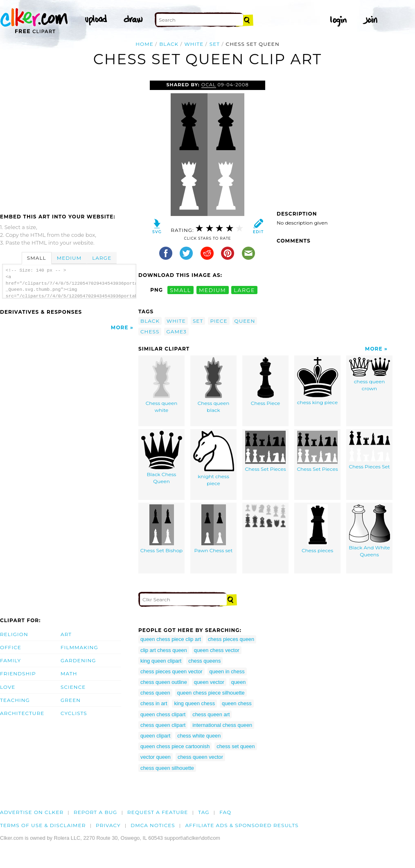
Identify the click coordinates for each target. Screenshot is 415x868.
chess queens (204, 661)
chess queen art (211, 714)
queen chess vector (217, 650)
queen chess (237, 703)
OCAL (209, 85)
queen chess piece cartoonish (175, 746)
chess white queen (199, 736)
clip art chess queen (164, 650)
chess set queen (236, 746)
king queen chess (194, 703)
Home (144, 44)
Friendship (18, 673)
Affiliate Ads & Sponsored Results (242, 825)
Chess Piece (266, 382)
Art (66, 634)
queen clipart (155, 736)
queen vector (209, 682)
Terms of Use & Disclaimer (43, 825)
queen (245, 321)
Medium (69, 258)
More (120, 327)
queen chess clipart (163, 714)
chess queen (155, 693)
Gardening (78, 660)
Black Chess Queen (162, 458)
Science (73, 687)
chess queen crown (370, 374)
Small (37, 258)
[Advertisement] (69, 142)
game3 (176, 332)
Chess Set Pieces (265, 451)
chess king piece (318, 381)
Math (69, 673)
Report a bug (96, 812)
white (194, 44)
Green (71, 700)
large (244, 290)
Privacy (108, 825)
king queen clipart (161, 661)
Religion (14, 634)
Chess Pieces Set (369, 450)
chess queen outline (164, 682)
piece (219, 321)
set (215, 44)
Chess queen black (214, 385)
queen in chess (227, 671)
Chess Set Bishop (161, 529)
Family (10, 660)
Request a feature (158, 812)
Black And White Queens (369, 531)
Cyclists (74, 713)
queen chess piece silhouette (211, 693)
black (169, 44)
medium (212, 290)
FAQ (225, 812)
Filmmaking (79, 647)
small (180, 290)
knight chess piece (214, 459)
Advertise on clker (32, 812)
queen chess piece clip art (171, 639)
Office (11, 647)
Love (8, 687)
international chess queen (222, 725)
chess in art (154, 703)
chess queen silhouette (167, 768)
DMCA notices (153, 825)
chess (150, 332)
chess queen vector (200, 757)
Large (102, 258)
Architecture (22, 713)
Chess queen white (162, 385)
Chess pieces (317, 529)
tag (204, 812)
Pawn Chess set (214, 529)
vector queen (156, 757)
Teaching (15, 700)
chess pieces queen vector (171, 671)
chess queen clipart (163, 725)
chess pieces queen (231, 639)
